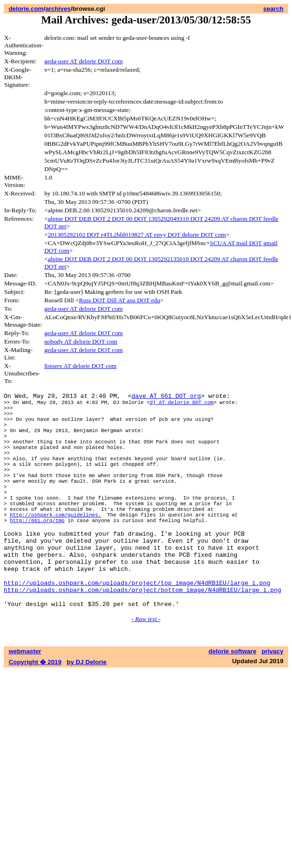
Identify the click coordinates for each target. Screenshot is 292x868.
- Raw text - (146, 668)
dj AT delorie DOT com (182, 405)
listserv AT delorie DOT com (80, 366)
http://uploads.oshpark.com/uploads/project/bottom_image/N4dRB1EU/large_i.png (142, 636)
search (274, 9)
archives (58, 9)
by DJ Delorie (87, 711)
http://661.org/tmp (37, 552)
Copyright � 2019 (35, 711)
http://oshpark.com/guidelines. (55, 545)
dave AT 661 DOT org (166, 397)
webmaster (25, 700)
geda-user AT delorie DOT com (84, 61)
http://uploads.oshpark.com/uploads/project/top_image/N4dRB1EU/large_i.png (137, 628)
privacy (273, 700)
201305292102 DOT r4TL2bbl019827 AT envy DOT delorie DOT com (137, 235)
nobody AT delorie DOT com (81, 341)
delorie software (233, 700)
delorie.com (26, 9)
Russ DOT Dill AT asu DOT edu (120, 300)
